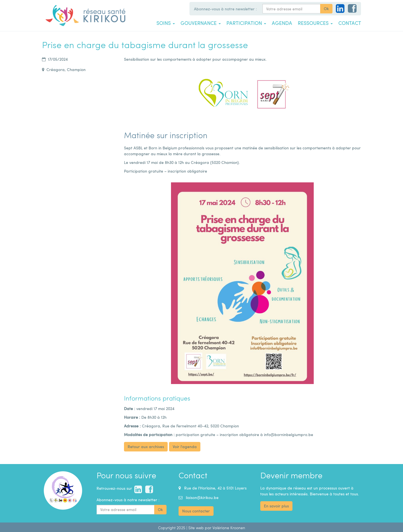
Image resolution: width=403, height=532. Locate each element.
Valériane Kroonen (229, 528)
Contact (350, 23)
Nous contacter (196, 511)
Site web (196, 528)
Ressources (315, 23)
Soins (166, 23)
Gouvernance (201, 23)
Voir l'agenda (185, 447)
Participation (246, 23)
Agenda (282, 23)
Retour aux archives (146, 447)
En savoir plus (276, 506)
